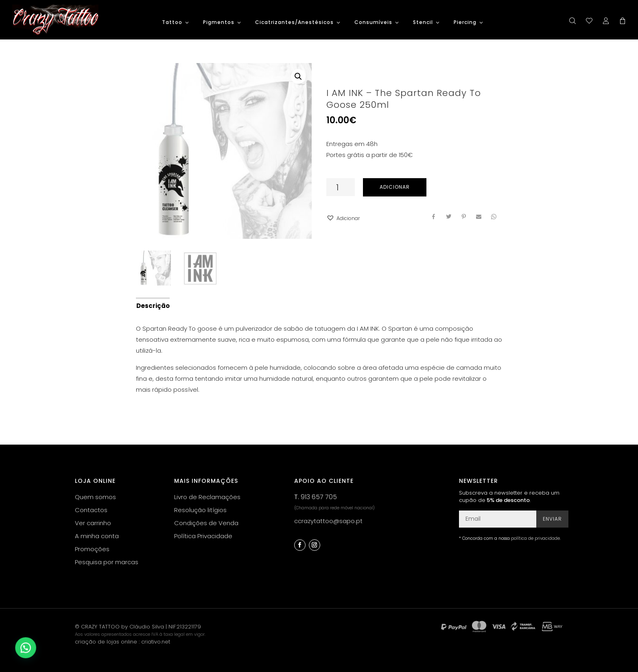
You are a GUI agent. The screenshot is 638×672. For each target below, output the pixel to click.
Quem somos (95, 497)
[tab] (152, 305)
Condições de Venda (206, 523)
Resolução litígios (200, 510)
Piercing (465, 23)
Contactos (91, 510)
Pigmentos (219, 23)
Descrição (153, 306)
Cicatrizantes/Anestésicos (294, 23)
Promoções (92, 549)
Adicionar (395, 187)
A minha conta (97, 536)
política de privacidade (535, 538)
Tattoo (172, 23)
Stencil (423, 23)
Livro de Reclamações (207, 497)
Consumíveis (373, 23)
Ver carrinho (93, 523)
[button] (343, 218)
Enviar (552, 519)
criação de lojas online (106, 642)
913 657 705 (319, 497)
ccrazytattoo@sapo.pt (328, 521)
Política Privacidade (203, 536)
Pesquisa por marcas (107, 562)
